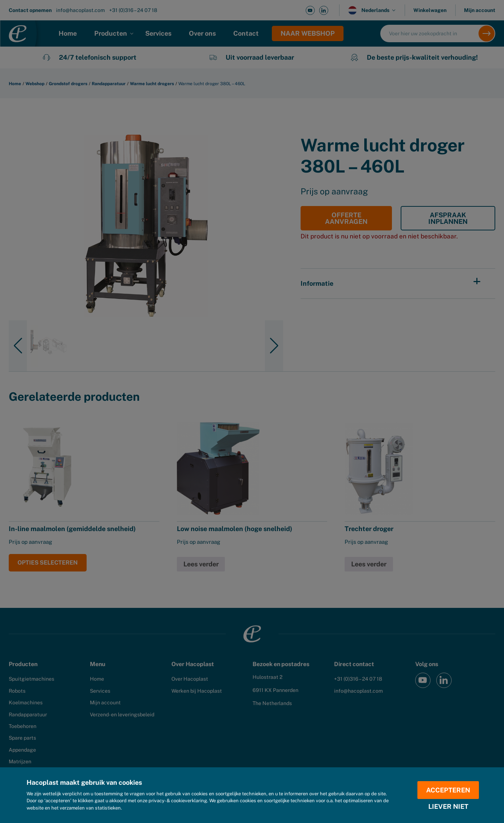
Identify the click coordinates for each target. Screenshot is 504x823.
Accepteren (449, 790)
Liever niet (448, 807)
